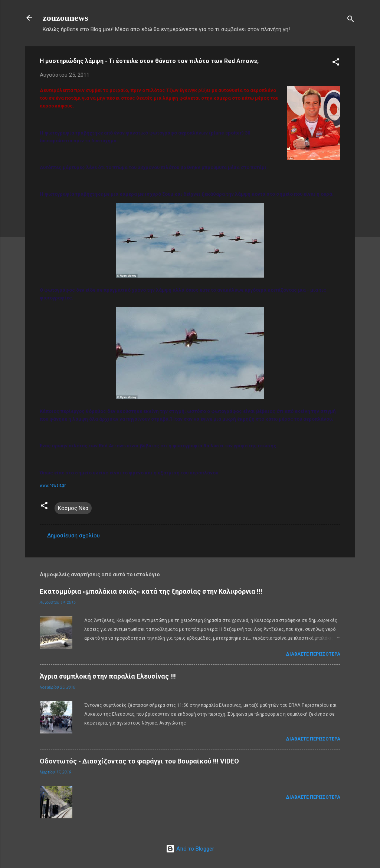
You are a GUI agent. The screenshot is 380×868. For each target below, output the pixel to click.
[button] (336, 63)
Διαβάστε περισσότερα (313, 654)
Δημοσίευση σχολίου (73, 536)
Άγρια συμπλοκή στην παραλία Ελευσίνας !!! (108, 676)
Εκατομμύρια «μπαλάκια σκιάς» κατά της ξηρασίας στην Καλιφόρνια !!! (151, 591)
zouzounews (65, 18)
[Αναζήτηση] (351, 20)
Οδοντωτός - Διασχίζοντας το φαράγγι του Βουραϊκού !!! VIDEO (139, 761)
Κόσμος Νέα (73, 508)
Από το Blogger (190, 849)
